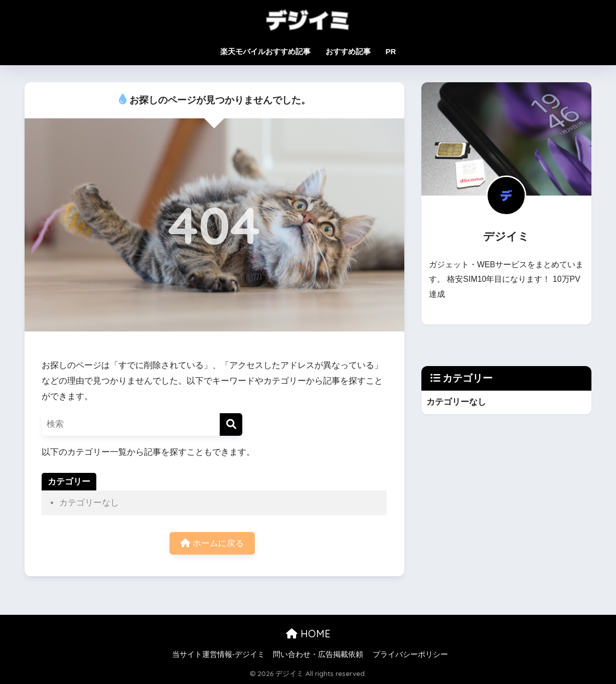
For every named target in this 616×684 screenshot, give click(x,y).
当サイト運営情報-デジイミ (218, 654)
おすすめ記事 (348, 51)
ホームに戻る (212, 543)
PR (391, 51)
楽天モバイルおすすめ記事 (265, 51)
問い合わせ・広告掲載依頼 (318, 654)
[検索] (231, 424)
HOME (308, 634)
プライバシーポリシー (410, 654)
